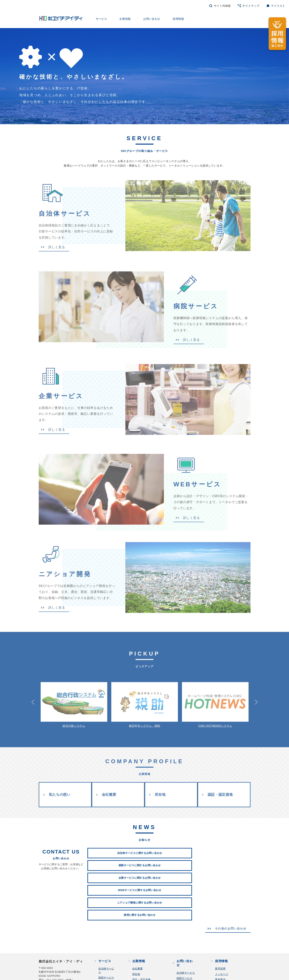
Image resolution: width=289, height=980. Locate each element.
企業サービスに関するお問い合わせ (224, 835)
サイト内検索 (222, 6)
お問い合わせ (159, 19)
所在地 (161, 789)
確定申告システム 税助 (145, 699)
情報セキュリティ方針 (124, 978)
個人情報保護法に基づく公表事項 (85, 978)
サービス (108, 19)
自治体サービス (186, 905)
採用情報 (185, 19)
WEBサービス (107, 921)
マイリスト (278, 6)
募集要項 (220, 912)
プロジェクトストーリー (230, 917)
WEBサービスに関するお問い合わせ (113, 847)
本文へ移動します (0, 4)
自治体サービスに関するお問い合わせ (113, 835)
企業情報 (132, 19)
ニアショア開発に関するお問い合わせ (169, 847)
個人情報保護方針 (49, 978)
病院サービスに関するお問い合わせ (169, 835)
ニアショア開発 (186, 927)
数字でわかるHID (225, 937)
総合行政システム (74, 699)
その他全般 (183, 938)
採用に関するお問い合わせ (224, 847)
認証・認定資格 (221, 789)
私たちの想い (59, 789)
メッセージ (222, 906)
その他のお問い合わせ (228, 860)
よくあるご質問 (224, 948)
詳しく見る (53, 257)
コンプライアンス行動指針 (158, 978)
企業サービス (106, 915)
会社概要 (109, 789)
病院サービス (106, 910)
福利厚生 (220, 942)
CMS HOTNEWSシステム (215, 699)
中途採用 (220, 953)
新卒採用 (220, 901)
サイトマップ (251, 6)
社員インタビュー (226, 923)
